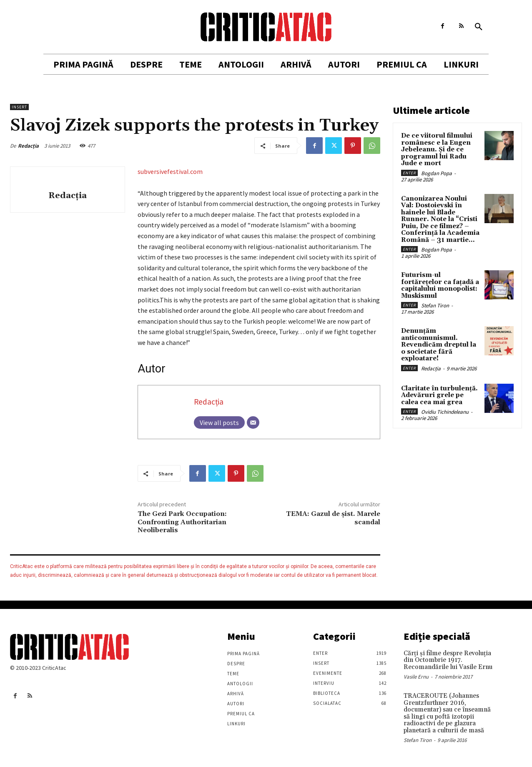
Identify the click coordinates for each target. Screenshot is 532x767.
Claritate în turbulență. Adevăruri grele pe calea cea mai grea (439, 395)
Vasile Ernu (416, 677)
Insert (19, 107)
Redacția (28, 146)
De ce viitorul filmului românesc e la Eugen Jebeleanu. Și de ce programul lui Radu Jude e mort (437, 150)
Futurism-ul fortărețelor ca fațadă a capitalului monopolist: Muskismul (440, 285)
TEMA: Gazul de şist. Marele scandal (333, 518)
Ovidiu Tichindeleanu (445, 412)
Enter (409, 173)
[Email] (253, 422)
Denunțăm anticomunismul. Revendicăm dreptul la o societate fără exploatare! (439, 345)
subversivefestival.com (170, 171)
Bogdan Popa (437, 173)
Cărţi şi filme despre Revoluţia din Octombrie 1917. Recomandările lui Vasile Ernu (448, 660)
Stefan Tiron (435, 306)
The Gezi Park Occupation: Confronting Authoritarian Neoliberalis (182, 522)
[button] (479, 27)
